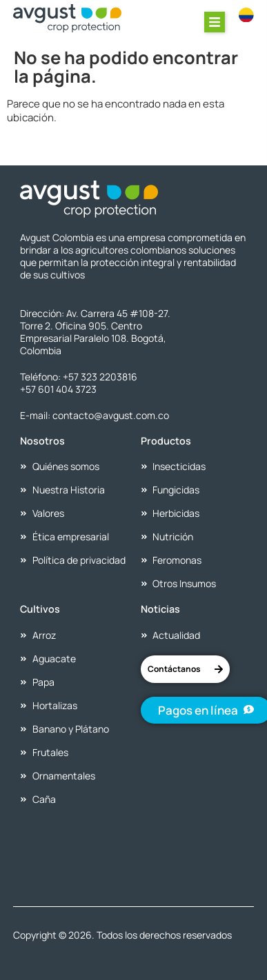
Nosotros (42, 441)
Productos (166, 441)
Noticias (160, 609)
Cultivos (40, 609)
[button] (215, 22)
